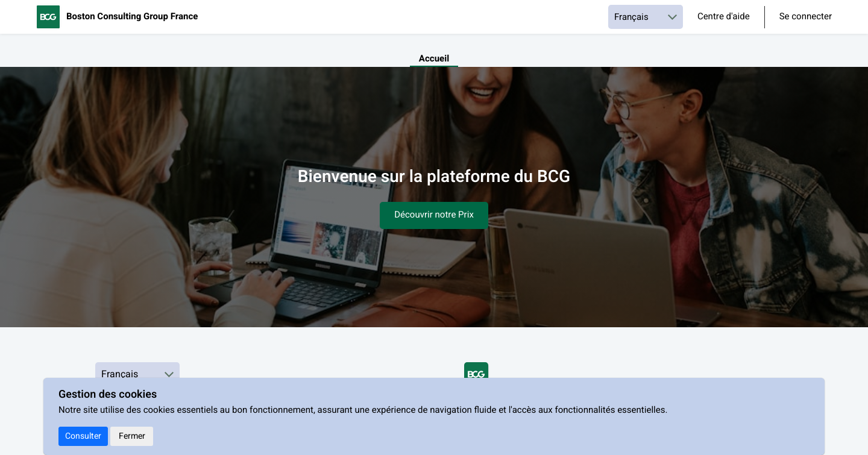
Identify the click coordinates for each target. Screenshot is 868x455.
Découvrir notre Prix (434, 215)
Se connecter (806, 17)
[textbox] (434, 196)
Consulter (83, 436)
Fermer (132, 436)
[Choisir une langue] (646, 17)
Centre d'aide (724, 17)
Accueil (434, 59)
